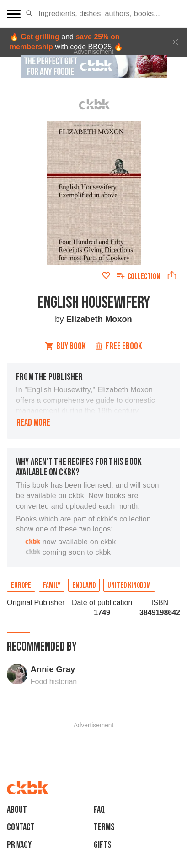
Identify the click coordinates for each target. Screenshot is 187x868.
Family (52, 585)
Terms (104, 827)
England (84, 585)
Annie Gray (53, 669)
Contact (21, 827)
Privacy (19, 845)
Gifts (103, 845)
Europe (21, 585)
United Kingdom (129, 585)
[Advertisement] (94, 740)
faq (99, 810)
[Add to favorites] (106, 275)
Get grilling (40, 37)
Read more (33, 423)
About (17, 810)
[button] (29, 14)
